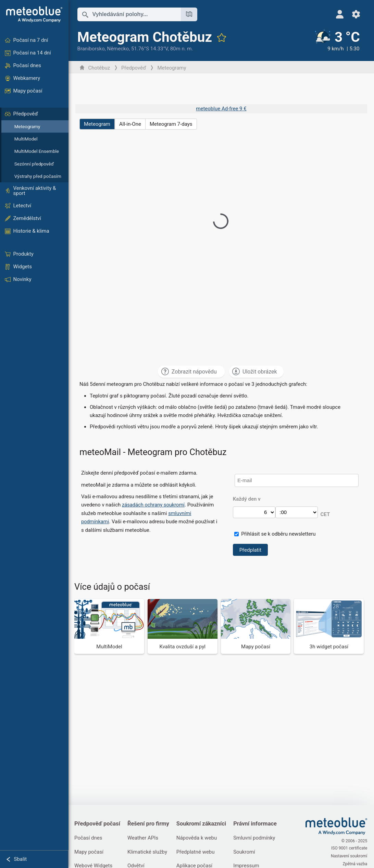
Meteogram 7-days (172, 124)
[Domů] (34, 14)
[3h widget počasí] (329, 626)
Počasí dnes (89, 838)
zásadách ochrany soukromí (155, 505)
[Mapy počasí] (256, 626)
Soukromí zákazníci (203, 824)
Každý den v (247, 499)
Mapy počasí (90, 852)
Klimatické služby (149, 852)
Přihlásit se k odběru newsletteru (279, 534)
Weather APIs (144, 838)
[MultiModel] (110, 626)
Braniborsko (92, 49)
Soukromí (247, 852)
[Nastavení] (356, 14)
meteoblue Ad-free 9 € (221, 109)
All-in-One (131, 124)
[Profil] (340, 14)
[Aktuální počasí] (336, 41)
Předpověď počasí (98, 824)
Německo (119, 49)
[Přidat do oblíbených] (223, 37)
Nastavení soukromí (349, 856)
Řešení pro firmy (150, 824)
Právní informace (258, 824)
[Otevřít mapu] (190, 14)
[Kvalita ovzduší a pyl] (183, 626)
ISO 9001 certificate (349, 849)
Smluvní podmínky (257, 838)
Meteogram (98, 124)
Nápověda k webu (199, 838)
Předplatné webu (198, 852)
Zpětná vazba (355, 863)
